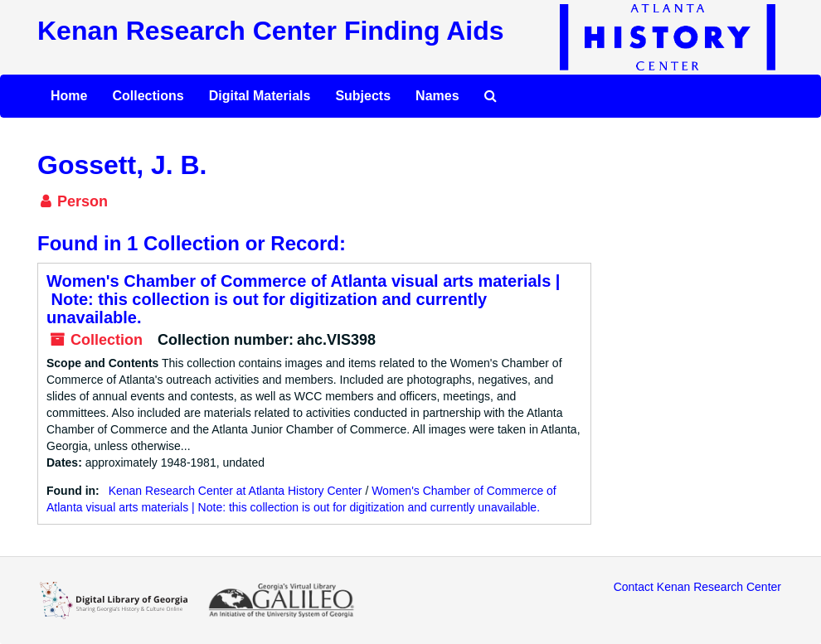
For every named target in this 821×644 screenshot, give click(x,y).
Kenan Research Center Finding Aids (270, 31)
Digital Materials (260, 96)
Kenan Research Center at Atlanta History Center (236, 491)
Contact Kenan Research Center (697, 587)
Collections (148, 96)
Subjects (363, 96)
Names (437, 96)
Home (69, 96)
